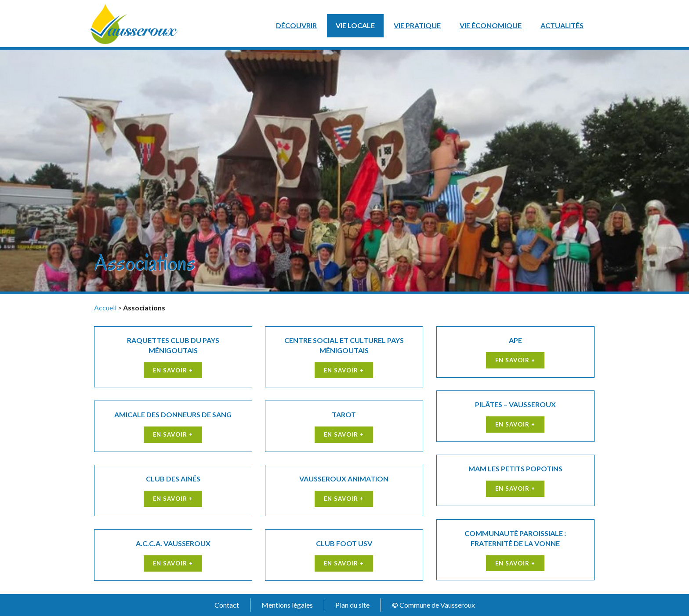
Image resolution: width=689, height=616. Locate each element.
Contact (227, 605)
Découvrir (296, 25)
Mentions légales (287, 605)
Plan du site (352, 605)
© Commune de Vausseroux (433, 605)
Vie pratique (417, 25)
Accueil (105, 308)
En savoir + (173, 370)
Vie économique (491, 25)
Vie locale (355, 25)
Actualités (562, 25)
